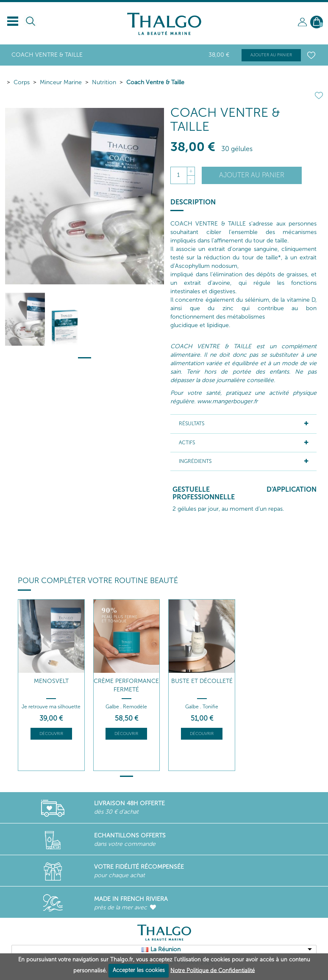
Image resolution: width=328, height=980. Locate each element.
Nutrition (104, 82)
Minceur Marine (61, 82)
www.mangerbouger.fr (227, 401)
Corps (22, 82)
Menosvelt (51, 681)
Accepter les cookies (139, 970)
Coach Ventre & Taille (155, 82)
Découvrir (51, 734)
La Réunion (165, 949)
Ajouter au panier (271, 55)
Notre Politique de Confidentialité (213, 970)
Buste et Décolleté (202, 681)
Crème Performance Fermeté (126, 685)
